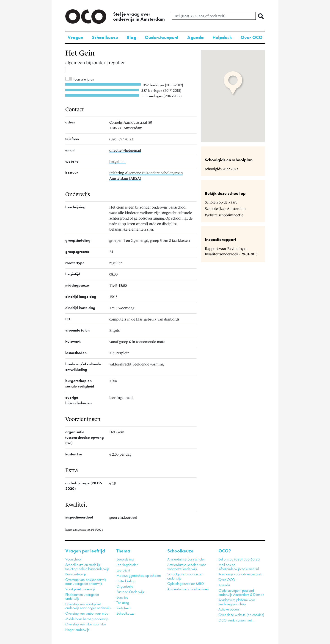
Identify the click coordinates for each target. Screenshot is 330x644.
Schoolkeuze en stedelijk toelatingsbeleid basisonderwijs (87, 567)
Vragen (75, 37)
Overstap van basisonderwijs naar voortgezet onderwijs (86, 582)
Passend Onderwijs (130, 592)
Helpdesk (222, 37)
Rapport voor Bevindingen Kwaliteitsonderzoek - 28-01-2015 (231, 251)
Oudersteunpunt (162, 37)
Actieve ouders (229, 609)
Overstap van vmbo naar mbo (87, 613)
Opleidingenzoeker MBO (186, 584)
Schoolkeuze (105, 37)
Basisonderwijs (76, 574)
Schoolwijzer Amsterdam (225, 209)
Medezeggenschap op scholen (139, 576)
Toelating (123, 603)
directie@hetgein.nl (125, 150)
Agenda (195, 37)
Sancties (122, 597)
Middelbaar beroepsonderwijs (87, 619)
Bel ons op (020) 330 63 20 (239, 559)
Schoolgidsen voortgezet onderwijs (185, 576)
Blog (131, 37)
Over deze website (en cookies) (241, 615)
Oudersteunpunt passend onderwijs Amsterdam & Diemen (241, 592)
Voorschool (73, 559)
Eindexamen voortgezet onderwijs (82, 597)
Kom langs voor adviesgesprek (240, 574)
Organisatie (125, 586)
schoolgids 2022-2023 (221, 169)
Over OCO (252, 37)
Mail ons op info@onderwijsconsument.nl (239, 567)
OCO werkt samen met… (236, 620)
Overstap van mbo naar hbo (86, 624)
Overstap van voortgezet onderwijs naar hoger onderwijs (88, 606)
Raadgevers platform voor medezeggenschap (237, 602)
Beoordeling (125, 559)
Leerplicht (123, 570)
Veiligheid (123, 608)
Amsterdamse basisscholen (186, 559)
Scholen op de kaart (221, 202)
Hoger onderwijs (77, 630)
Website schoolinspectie (224, 215)
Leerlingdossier (127, 565)
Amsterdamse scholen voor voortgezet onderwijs (187, 567)
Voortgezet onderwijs (80, 589)
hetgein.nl (117, 162)
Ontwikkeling (126, 581)
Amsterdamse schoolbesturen (188, 589)
